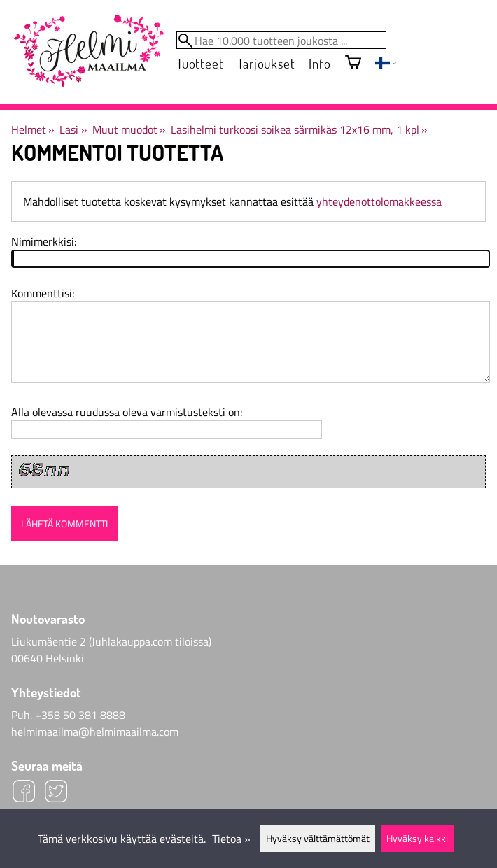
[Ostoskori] (353, 63)
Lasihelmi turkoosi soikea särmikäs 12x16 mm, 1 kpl (299, 129)
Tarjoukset (266, 63)
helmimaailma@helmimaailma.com (95, 732)
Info (320, 63)
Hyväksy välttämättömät (318, 839)
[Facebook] (24, 793)
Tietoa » (231, 839)
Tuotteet (200, 63)
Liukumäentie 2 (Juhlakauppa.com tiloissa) (111, 641)
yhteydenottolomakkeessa (379, 201)
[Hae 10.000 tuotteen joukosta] (281, 40)
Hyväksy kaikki (417, 839)
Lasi (73, 129)
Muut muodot (129, 129)
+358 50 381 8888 (80, 715)
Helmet (33, 129)
